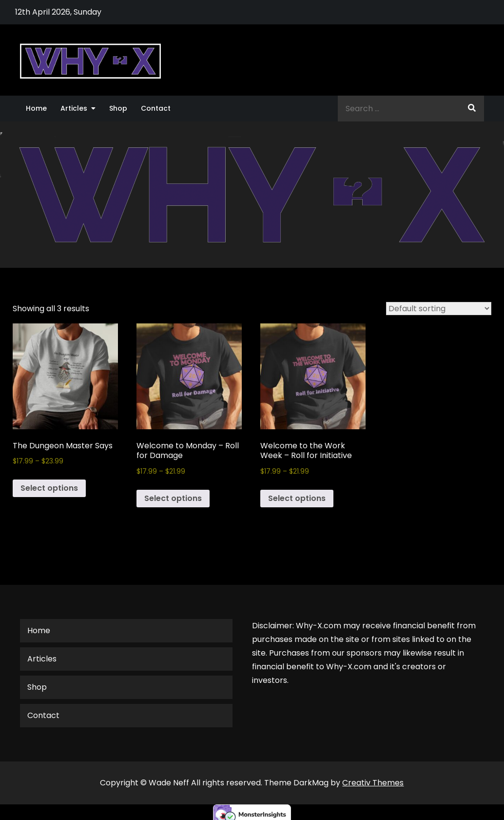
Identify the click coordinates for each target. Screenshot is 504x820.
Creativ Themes (373, 783)
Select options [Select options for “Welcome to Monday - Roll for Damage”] (173, 498)
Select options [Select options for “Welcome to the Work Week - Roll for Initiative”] (297, 498)
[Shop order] (439, 309)
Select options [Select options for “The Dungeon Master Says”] (49, 488)
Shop (118, 108)
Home (36, 108)
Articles (74, 108)
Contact (156, 108)
